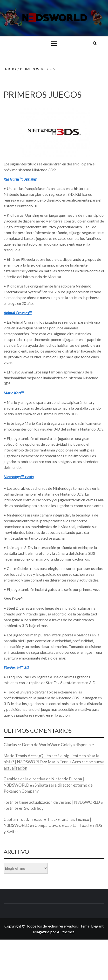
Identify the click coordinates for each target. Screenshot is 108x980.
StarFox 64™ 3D (16, 667)
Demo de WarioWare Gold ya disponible (58, 745)
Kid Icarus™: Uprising (20, 179)
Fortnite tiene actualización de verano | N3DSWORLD (52, 802)
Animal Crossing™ (18, 313)
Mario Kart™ (14, 393)
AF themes (66, 932)
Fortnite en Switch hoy (24, 808)
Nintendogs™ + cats (19, 477)
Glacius (10, 745)
